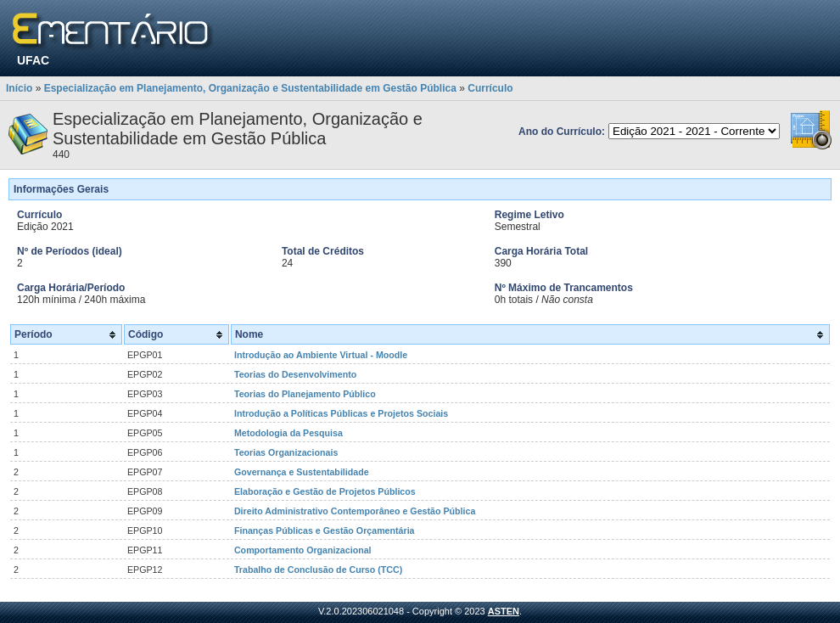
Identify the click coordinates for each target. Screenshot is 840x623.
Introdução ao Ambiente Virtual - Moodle (321, 355)
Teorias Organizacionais (286, 452)
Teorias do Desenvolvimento (295, 374)
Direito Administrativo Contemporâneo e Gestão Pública (355, 511)
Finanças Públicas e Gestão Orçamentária (325, 530)
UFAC (33, 60)
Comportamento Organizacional (303, 550)
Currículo (490, 88)
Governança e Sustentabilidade (302, 472)
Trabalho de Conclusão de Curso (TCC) (318, 570)
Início (19, 88)
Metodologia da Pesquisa (288, 433)
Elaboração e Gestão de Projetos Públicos (325, 491)
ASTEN (504, 611)
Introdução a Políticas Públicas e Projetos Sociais (341, 413)
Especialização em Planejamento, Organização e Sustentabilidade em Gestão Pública (250, 88)
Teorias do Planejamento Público (305, 394)
